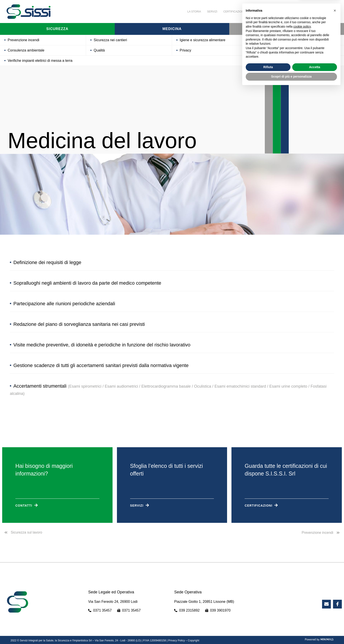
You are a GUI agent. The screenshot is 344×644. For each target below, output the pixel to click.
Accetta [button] (315, 623)
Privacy (185, 50)
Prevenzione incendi (23, 40)
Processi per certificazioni (286, 40)
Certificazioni (234, 12)
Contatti (299, 12)
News (283, 12)
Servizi (212, 12)
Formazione (287, 29)
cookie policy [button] (302, 582)
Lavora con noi (323, 12)
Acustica (272, 50)
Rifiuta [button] (268, 623)
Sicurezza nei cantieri (110, 40)
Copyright (193, 640)
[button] (335, 566)
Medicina (172, 29)
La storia (194, 12)
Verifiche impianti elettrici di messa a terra (40, 61)
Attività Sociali (262, 12)
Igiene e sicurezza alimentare (202, 40)
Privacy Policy (176, 640)
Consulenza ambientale (26, 50)
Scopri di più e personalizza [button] (291, 632)
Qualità (99, 50)
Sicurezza (57, 29)
